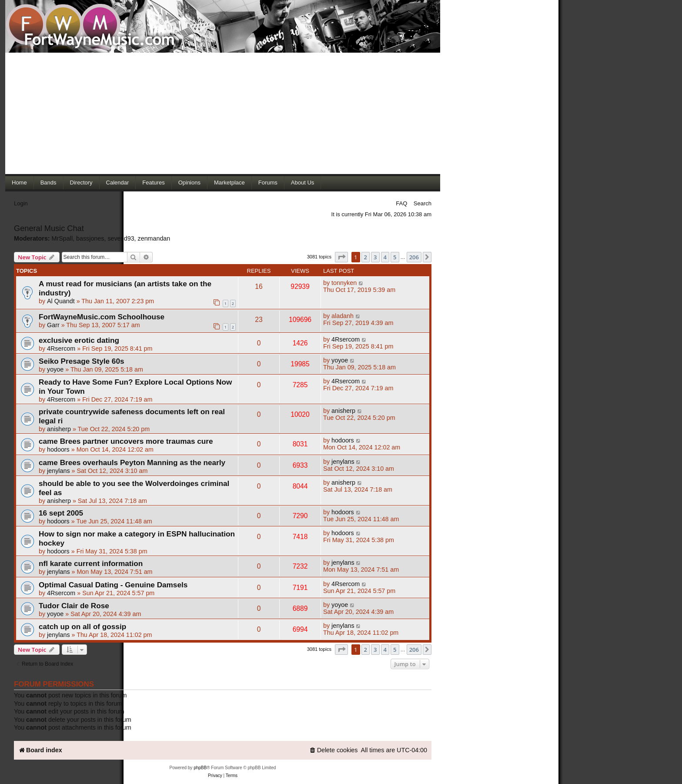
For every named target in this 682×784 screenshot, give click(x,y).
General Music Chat (49, 228)
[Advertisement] (223, 113)
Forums (268, 183)
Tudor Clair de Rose (74, 606)
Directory (81, 183)
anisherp (59, 429)
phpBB (200, 768)
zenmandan (154, 238)
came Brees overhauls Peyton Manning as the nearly (132, 462)
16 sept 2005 (61, 513)
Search (423, 203)
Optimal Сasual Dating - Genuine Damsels (113, 585)
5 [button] (395, 257)
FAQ (401, 203)
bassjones (90, 238)
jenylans (58, 471)
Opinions (189, 183)
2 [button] (366, 257)
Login (21, 203)
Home (19, 183)
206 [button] (414, 257)
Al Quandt (61, 301)
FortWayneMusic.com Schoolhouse (102, 317)
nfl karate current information (91, 563)
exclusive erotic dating (79, 340)
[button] (341, 257)
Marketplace (229, 183)
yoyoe (55, 369)
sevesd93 (121, 238)
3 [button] (375, 257)
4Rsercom (61, 348)
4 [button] (385, 257)
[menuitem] (334, 750)
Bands (48, 183)
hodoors (58, 449)
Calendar (118, 183)
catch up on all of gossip (82, 627)
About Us (303, 183)
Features (153, 183)
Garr (53, 325)
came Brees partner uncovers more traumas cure (126, 441)
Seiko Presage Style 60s (81, 361)
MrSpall (62, 238)
